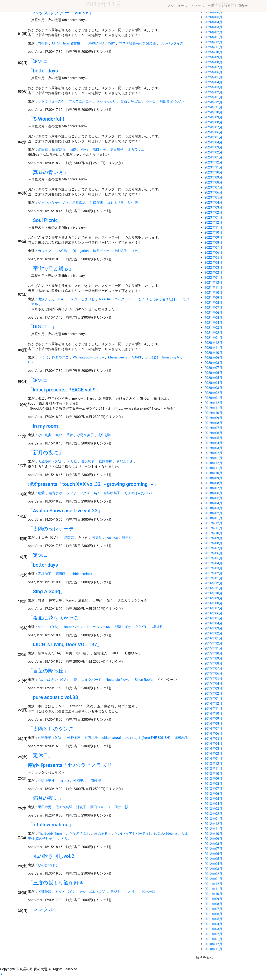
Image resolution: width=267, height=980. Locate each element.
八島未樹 (157, 627)
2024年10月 (213, 112)
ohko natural (111, 738)
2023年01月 (213, 217)
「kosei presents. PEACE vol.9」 (64, 390)
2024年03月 (213, 147)
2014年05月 (213, 739)
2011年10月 (213, 894)
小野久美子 (85, 435)
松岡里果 (80, 781)
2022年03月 (213, 268)
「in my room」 (45, 426)
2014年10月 (213, 713)
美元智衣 (88, 462)
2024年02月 (213, 152)
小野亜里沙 (46, 781)
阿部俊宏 (45, 892)
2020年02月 (213, 393)
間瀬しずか (123, 627)
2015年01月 (213, 698)
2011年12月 (213, 884)
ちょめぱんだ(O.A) (138, 493)
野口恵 (69, 537)
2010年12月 (213, 944)
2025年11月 (213, 47)
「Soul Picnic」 (45, 220)
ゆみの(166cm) (165, 834)
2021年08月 (213, 303)
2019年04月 (213, 443)
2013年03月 (213, 809)
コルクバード (91, 680)
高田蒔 (60, 574)
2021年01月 (213, 338)
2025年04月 (213, 82)
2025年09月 (213, 57)
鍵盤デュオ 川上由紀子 (110, 251)
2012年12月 (213, 824)
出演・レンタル (219, 6)
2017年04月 (213, 563)
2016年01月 (213, 638)
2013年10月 (213, 774)
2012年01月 (213, 879)
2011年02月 (213, 934)
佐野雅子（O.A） (51, 738)
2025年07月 (213, 67)
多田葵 (43, 150)
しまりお (88, 299)
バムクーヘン (124, 299)
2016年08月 (213, 603)
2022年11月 (213, 227)
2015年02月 (213, 693)
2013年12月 (213, 764)
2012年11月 (213, 829)
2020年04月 (213, 383)
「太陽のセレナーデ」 (54, 529)
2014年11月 (213, 708)
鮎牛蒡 (133, 203)
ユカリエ (138, 251)
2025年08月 (213, 62)
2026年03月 (213, 27)
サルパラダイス (172, 43)
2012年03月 (213, 869)
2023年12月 (213, 162)
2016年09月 (213, 598)
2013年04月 (213, 804)
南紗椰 (96, 781)
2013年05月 (213, 799)
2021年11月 (213, 288)
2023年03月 (213, 207)
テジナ (115, 892)
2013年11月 (213, 769)
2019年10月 (213, 413)
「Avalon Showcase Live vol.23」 (65, 511)
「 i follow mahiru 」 (51, 825)
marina (64, 781)
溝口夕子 (99, 150)
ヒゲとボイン (65, 892)
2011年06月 (213, 914)
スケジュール (178, 6)
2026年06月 (213, 12)
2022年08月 (213, 242)
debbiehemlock (81, 574)
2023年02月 (213, 212)
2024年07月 (213, 127)
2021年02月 (213, 333)
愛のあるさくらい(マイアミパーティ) (122, 834)
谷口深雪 (96, 203)
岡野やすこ (60, 357)
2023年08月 (213, 182)
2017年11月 (213, 528)
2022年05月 (213, 258)
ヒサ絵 (72, 462)
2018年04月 (213, 503)
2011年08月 (213, 904)
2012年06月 (213, 854)
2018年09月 (213, 478)
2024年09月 (213, 117)
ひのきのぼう (48, 865)
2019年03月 (213, 448)
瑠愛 (73, 150)
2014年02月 (213, 754)
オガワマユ (136, 150)
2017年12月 (213, 523)
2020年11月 (213, 348)
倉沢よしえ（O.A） (52, 299)
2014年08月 (213, 724)
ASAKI (136, 357)
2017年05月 (213, 558)
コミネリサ (115, 203)
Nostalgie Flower (118, 680)
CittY (111, 43)
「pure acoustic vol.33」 (56, 697)
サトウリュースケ (51, 101)
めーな (150, 101)
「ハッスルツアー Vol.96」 (61, 13)
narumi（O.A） (49, 627)
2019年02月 (213, 453)
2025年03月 (213, 87)
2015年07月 (213, 668)
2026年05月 (213, 17)
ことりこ (64, 839)
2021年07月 (213, 308)
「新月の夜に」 (46, 453)
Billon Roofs (144, 680)
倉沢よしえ (125, 462)
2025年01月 (213, 97)
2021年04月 (213, 323)
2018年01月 (213, 518)
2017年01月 (213, 578)
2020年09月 (213, 358)
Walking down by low (89, 357)
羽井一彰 (121, 807)
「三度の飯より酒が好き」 (59, 883)
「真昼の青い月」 (48, 172)
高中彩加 (105, 435)
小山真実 (45, 435)
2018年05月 (213, 498)
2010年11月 (213, 949)
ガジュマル (46, 251)
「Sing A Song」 (47, 591)
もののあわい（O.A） (54, 680)
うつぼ (43, 357)
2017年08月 (213, 543)
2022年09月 (213, 237)
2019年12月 (213, 403)
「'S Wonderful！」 (50, 119)
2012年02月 (213, 874)
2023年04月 (213, 202)
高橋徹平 (45, 574)
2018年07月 (213, 488)
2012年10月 (213, 834)
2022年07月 (213, 248)
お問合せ (241, 6)
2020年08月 (213, 363)
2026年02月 (213, 32)
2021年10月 (213, 293)
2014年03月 (213, 749)
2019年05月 (213, 438)
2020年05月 (213, 378)
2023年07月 (213, 187)
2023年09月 (213, 177)
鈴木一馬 (149, 892)
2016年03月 (213, 628)
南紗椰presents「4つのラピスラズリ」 (72, 765)
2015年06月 (213, 673)
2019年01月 (213, 458)
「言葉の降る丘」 (48, 671)
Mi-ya (84, 150)
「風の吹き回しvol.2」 (54, 856)
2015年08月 (213, 663)
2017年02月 (213, 573)
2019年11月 (213, 408)
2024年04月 (213, 142)
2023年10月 (213, 172)
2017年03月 (213, 568)
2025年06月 (213, 72)
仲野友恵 (74, 738)
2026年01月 (213, 37)
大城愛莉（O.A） (51, 462)
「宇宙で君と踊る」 (51, 268)
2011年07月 (213, 909)
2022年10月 (213, 232)
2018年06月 (213, 493)
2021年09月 (213, 298)
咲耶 (59, 435)
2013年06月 (213, 794)
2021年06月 (213, 313)
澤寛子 (81, 807)
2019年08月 (213, 423)
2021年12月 (213, 283)
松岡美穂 (106, 462)
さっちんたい (106, 101)
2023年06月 (213, 192)
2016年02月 (213, 633)
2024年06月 (213, 132)
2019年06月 (213, 433)
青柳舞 (43, 43)
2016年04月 (213, 623)
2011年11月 (213, 889)
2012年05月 (213, 859)
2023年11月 (213, 167)
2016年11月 (213, 588)
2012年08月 (213, 844)
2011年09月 (213, 899)
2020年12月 (213, 343)
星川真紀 (79, 203)
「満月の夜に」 (46, 798)
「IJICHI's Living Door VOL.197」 (65, 644)
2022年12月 (213, 222)
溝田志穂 (181, 738)
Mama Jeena (118, 357)
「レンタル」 (43, 909)
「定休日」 (40, 61)
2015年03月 (213, 688)
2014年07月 (213, 729)
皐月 (74, 299)
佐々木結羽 (64, 807)
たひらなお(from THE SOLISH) (148, 738)
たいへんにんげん (93, 892)
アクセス (198, 6)
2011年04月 (213, 924)
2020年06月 (213, 373)
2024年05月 (213, 137)
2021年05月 (213, 318)
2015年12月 (213, 643)
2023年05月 (213, 197)
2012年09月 (213, 839)
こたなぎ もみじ (78, 834)
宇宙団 (136, 101)
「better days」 (45, 71)
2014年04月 (213, 744)
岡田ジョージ (100, 807)
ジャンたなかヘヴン (53, 203)
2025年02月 (213, 92)
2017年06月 (213, 553)
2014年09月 (213, 719)
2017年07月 (213, 548)
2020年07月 (213, 368)
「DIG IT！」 (42, 327)
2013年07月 (213, 789)
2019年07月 (213, 428)
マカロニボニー (81, 101)
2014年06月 (213, 734)
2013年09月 (213, 779)
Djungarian (81, 251)
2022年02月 (213, 273)
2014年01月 (213, 759)
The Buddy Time (50, 834)
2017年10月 (213, 533)
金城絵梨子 (112, 493)
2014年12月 (213, 703)
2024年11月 (213, 107)
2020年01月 (213, 398)
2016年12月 (213, 583)
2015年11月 (213, 648)
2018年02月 (213, 513)
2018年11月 (213, 468)
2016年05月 (213, 618)
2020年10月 (213, 353)
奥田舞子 (117, 150)
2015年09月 (213, 658)
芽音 (70, 435)
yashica (112, 537)
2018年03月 (213, 508)
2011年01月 (213, 939)
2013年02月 (213, 814)
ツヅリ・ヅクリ (78, 493)
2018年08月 (213, 483)
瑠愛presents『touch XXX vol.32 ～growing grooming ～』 (93, 484)
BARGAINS (96, 43)
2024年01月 (213, 157)
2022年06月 (213, 253)
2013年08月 (213, 784)
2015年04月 (213, 683)
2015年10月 (213, 653)
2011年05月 (213, 919)
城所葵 (127, 537)
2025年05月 (213, 77)
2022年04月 (213, 263)
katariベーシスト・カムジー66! (87, 627)
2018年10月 (213, 473)
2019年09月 (213, 418)
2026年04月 (213, 22)
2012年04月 (213, 864)
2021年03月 (213, 328)
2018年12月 (213, 463)
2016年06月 (213, 613)
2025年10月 (213, 52)
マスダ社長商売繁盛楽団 (137, 43)
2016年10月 (213, 593)
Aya (96, 493)
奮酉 (124, 101)
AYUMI (64, 251)
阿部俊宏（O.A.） (173, 101)
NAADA (104, 299)
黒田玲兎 (45, 807)
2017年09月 (213, 538)
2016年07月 (213, 608)
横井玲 (97, 537)
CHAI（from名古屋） (68, 43)
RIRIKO (141, 627)
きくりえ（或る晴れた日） (159, 299)
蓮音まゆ (55, 493)
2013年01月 (213, 819)
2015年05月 (213, 678)
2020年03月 (213, 388)
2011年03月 (213, 929)
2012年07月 (213, 849)
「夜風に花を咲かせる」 (56, 618)
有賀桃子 (91, 738)
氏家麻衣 (59, 150)
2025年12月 (213, 42)
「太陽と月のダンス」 (54, 729)
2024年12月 (213, 102)
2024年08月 (213, 122)
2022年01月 (213, 278)
